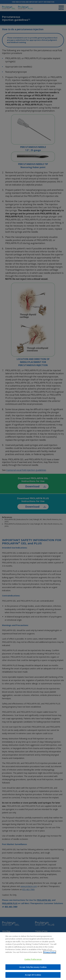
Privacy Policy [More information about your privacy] (50, 952)
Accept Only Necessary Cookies (33, 967)
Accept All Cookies (33, 975)
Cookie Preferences (33, 959)
